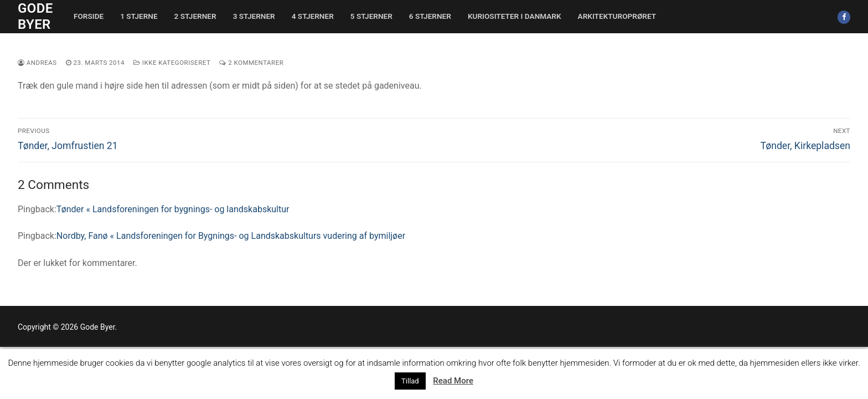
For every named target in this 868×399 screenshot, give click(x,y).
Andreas (37, 63)
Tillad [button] (410, 381)
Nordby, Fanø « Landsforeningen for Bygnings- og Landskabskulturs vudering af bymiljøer (231, 236)
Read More (453, 381)
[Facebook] (844, 17)
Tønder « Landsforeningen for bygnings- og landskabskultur (173, 209)
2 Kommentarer (251, 63)
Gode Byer (35, 16)
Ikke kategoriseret (172, 63)
